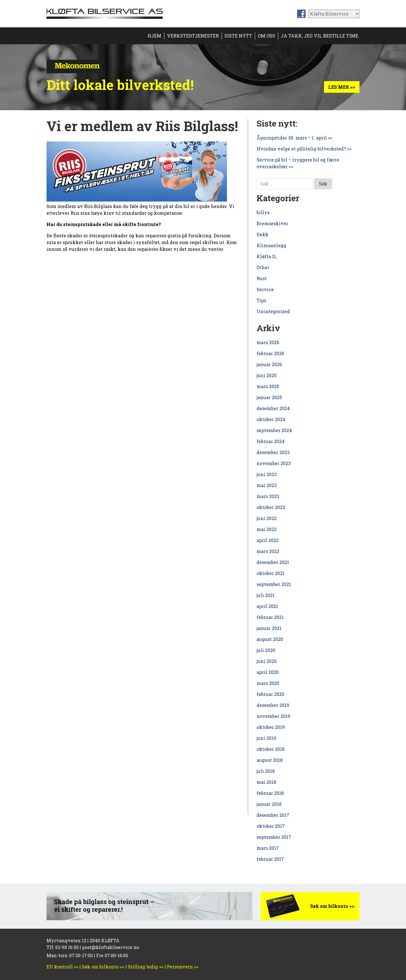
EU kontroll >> (62, 967)
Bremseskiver (272, 223)
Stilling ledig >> (146, 967)
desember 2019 (273, 705)
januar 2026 (269, 364)
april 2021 (267, 606)
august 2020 (270, 639)
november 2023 (274, 463)
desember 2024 (273, 408)
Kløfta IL (267, 256)
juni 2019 (266, 738)
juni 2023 (267, 474)
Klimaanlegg (271, 245)
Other (263, 267)
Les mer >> (342, 87)
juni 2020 (267, 661)
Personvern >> (183, 967)
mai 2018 (266, 782)
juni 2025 (267, 375)
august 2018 (270, 760)
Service (265, 289)
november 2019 (273, 716)
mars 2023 (268, 496)
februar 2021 (270, 617)
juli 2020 (266, 650)
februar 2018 (270, 793)
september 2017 (274, 837)
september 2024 (274, 430)
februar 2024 (271, 441)
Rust (262, 278)
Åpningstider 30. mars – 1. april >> (294, 138)
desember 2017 (273, 815)
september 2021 (274, 584)
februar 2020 (270, 694)
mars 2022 (268, 551)
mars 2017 (268, 848)
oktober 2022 (271, 507)
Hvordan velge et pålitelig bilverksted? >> (304, 149)
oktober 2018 (271, 749)
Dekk (262, 234)
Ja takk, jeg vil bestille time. (320, 36)
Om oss (266, 36)
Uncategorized (273, 311)
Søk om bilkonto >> (332, 906)
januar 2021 (269, 628)
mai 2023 (267, 485)
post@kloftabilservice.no (111, 947)
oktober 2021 (271, 573)
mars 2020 (268, 683)
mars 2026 (268, 342)
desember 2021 (273, 562)
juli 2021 (266, 595)
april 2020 (268, 672)
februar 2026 (270, 353)
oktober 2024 (271, 419)
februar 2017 (270, 859)
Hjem (154, 36)
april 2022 (268, 540)
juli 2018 (266, 771)
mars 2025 (268, 386)
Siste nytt (238, 36)
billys (263, 212)
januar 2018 (269, 804)
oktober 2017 (271, 826)
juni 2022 (267, 518)
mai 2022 (267, 529)
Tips (261, 300)
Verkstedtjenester (193, 36)
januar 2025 (269, 397)
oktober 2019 (271, 727)
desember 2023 (273, 452)
